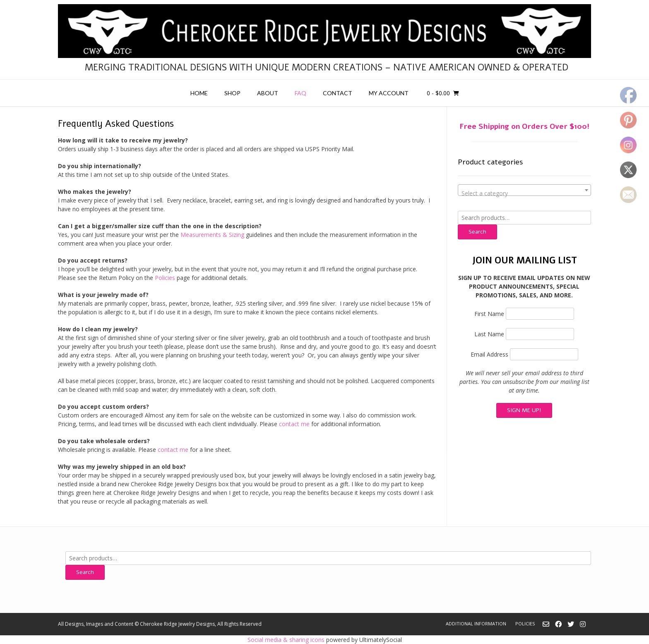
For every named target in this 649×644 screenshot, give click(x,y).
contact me (294, 424)
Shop (232, 93)
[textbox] (524, 193)
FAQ (300, 93)
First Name (489, 314)
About (268, 93)
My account (389, 93)
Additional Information (476, 623)
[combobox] (524, 190)
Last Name (489, 334)
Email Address (489, 354)
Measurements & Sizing (213, 235)
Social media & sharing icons (287, 640)
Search (477, 232)
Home (199, 93)
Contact (338, 93)
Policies (165, 278)
